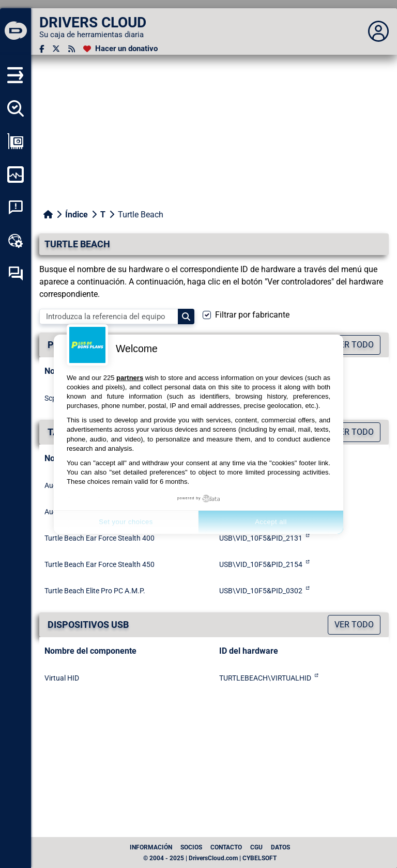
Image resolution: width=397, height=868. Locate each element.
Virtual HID (62, 678)
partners (130, 378)
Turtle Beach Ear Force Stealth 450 (100, 564)
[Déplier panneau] (378, 31)
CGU (256, 847)
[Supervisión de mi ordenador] (16, 175)
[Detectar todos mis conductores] (16, 108)
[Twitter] (56, 49)
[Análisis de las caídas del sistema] (16, 208)
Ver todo (354, 625)
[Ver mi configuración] (16, 141)
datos (280, 847)
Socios (191, 847)
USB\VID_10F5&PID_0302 (261, 591)
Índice (77, 215)
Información (151, 847)
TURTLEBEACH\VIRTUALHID (265, 678)
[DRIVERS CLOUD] (16, 31)
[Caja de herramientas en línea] (16, 241)
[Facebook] (42, 49)
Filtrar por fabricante (252, 315)
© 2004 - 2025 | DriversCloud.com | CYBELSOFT (210, 858)
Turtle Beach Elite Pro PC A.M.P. (95, 591)
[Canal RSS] (72, 49)
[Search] (186, 317)
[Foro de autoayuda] (16, 274)
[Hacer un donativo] (120, 49)
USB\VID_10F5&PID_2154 (261, 564)
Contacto (226, 847)
